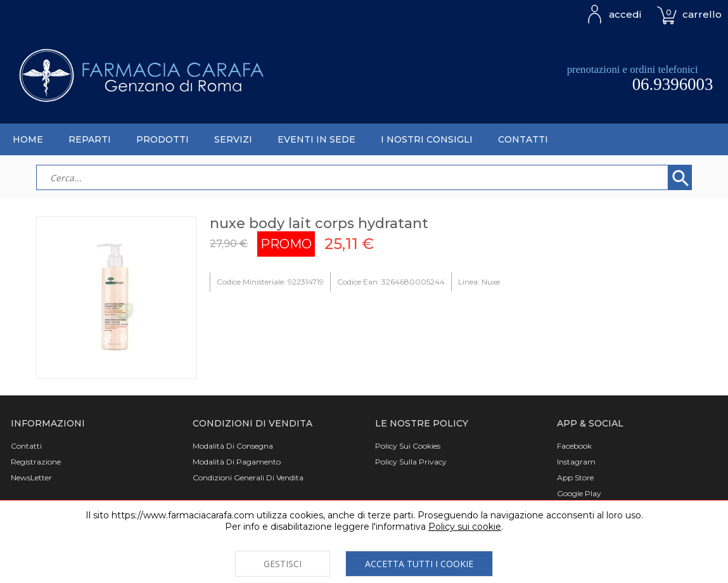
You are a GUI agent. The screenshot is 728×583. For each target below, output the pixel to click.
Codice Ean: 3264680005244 (391, 282)
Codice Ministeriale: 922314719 (270, 282)
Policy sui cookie (465, 527)
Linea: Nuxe (479, 282)
